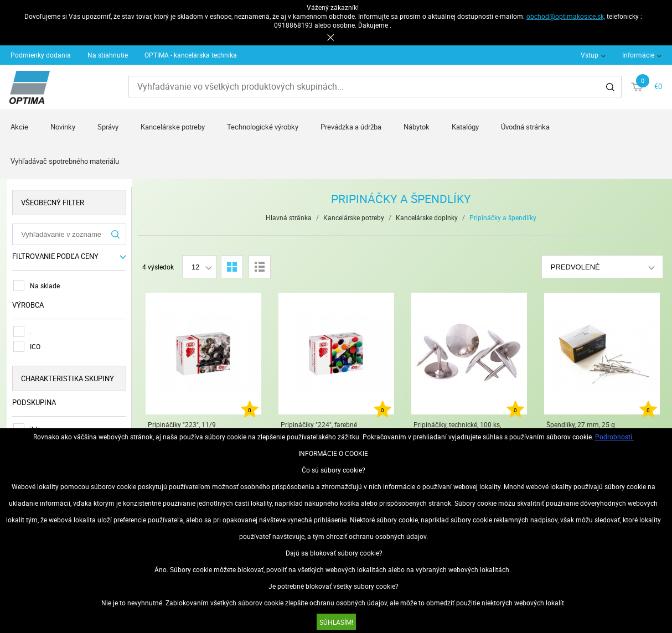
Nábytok (417, 127)
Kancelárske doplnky (427, 217)
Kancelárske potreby (173, 127)
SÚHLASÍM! (336, 622)
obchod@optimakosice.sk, (566, 16)
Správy (108, 127)
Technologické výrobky (263, 127)
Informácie (638, 55)
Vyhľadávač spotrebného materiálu (65, 161)
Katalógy (465, 127)
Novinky (63, 127)
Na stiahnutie (108, 55)
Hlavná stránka (289, 217)
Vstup (590, 55)
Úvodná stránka (525, 127)
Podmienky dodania (41, 55)
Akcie (19, 127)
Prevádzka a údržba (351, 127)
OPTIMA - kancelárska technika (191, 55)
